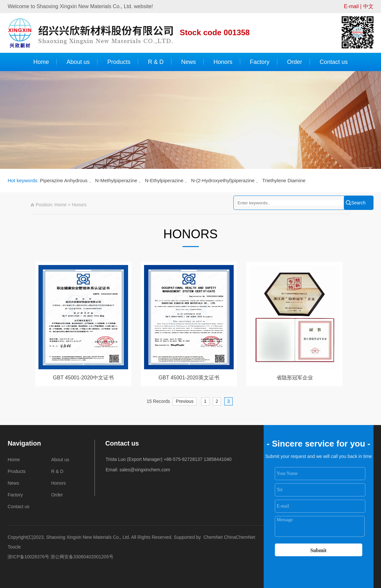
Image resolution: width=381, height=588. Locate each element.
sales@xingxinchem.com (145, 470)
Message (320, 526)
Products (119, 62)
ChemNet (213, 537)
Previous (184, 401)
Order (295, 62)
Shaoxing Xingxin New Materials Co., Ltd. (89, 537)
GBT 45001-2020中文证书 (83, 378)
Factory (260, 62)
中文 (368, 6)
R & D (156, 62)
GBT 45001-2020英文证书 (189, 378)
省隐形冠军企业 (295, 378)
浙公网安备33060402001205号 (82, 557)
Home (41, 62)
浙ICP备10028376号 (28, 557)
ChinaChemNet (240, 537)
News (189, 62)
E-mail (351, 6)
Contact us (334, 62)
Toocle (14, 547)
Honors (223, 62)
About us (78, 62)
